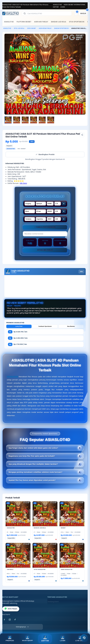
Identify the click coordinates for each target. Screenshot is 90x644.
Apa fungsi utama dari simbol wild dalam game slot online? (33, 448)
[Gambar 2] (17, 120)
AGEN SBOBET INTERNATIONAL (74, 5)
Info (81, 272)
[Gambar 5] (42, 120)
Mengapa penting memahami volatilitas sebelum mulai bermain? (35, 472)
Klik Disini (23, 183)
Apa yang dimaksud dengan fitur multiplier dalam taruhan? (33, 464)
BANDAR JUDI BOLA (59, 22)
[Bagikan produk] (82, 135)
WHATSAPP (27, 639)
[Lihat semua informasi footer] (22, 627)
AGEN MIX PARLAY (41, 22)
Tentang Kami (53, 602)
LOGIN (63, 7)
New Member (71, 326)
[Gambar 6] (51, 120)
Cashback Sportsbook (45, 326)
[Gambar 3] (25, 120)
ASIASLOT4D (57, 5)
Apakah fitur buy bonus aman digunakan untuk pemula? (32, 480)
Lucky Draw (19, 326)
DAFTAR (56, 7)
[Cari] (25, 13)
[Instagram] (10, 620)
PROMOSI (10, 639)
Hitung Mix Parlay (45, 250)
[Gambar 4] (34, 120)
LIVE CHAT (80, 639)
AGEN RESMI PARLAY (45, 28)
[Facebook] (4, 620)
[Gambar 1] (8, 120)
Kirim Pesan (11, 609)
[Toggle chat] (84, 638)
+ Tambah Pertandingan (45, 227)
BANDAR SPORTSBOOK (61, 28)
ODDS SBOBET (31, 28)
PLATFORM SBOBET (24, 22)
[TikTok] (15, 620)
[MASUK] (83, 13)
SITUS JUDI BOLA (19, 28)
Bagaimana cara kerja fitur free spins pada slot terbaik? (32, 456)
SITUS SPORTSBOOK (77, 22)
